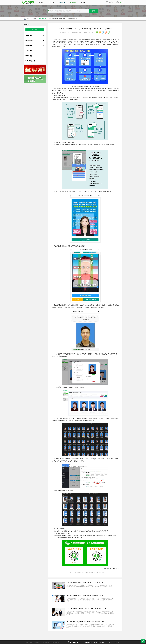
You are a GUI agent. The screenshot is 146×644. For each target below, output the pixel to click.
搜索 (94, 11)
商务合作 (118, 642)
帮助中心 (35, 19)
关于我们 (102, 642)
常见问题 (35, 30)
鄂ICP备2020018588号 (55, 642)
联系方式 (110, 642)
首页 (28, 19)
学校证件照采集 (43, 19)
